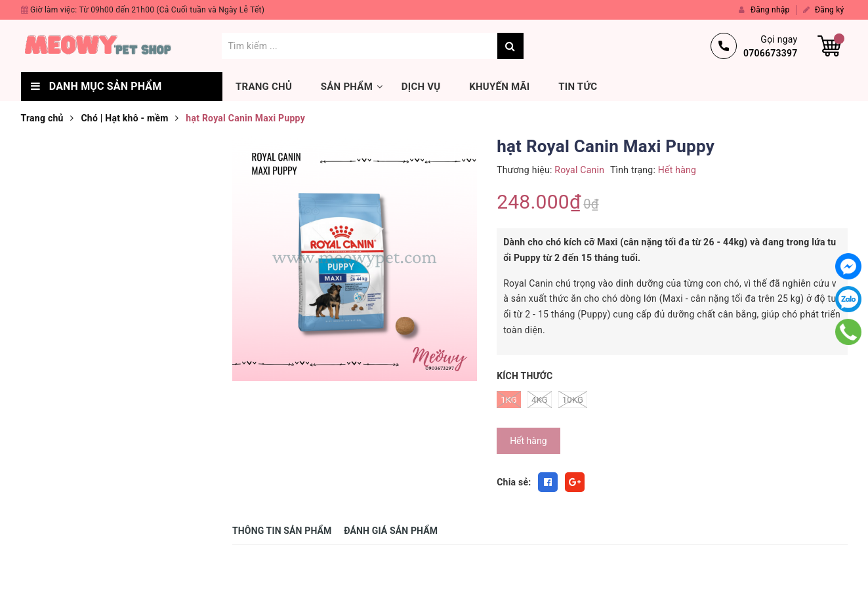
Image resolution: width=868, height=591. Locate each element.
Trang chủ (264, 87)
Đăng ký (824, 10)
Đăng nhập (764, 10)
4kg (540, 399)
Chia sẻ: (514, 482)
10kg (573, 399)
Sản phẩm (347, 87)
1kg (509, 399)
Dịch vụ (421, 87)
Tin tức (578, 87)
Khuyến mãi (499, 87)
